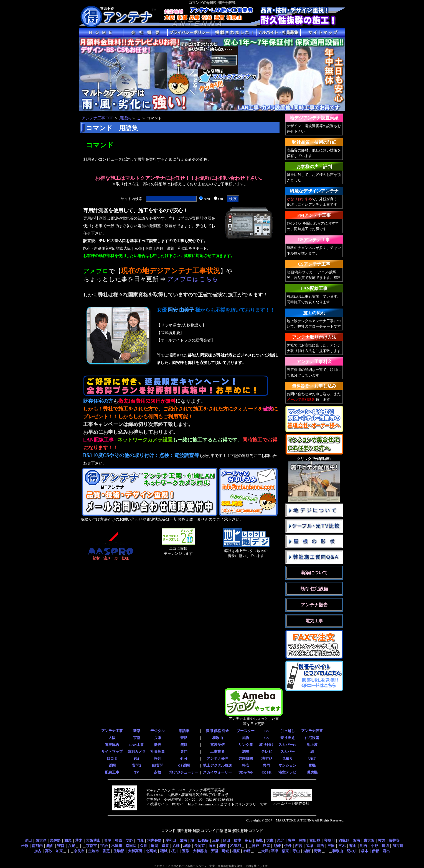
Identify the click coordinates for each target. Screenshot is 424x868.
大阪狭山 (93, 840)
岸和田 (171, 840)
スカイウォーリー (217, 772)
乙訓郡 (236, 846)
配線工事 (112, 772)
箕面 (50, 846)
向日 (212, 846)
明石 (364, 846)
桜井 (175, 851)
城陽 (187, 846)
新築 (137, 731)
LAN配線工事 (314, 288)
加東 (59, 851)
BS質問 (158, 766)
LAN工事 (137, 745)
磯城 (164, 851)
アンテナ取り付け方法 (314, 337)
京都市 (91, 846)
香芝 (106, 851)
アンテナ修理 (217, 759)
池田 (28, 840)
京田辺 (131, 846)
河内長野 (154, 840)
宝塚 (309, 846)
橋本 (365, 851)
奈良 (184, 738)
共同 (266, 766)
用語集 (125, 118)
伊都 (375, 851)
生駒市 (94, 851)
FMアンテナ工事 (314, 215)
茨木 (79, 840)
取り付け (266, 745)
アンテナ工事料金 (314, 362)
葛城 (225, 851)
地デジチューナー (184, 772)
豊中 (291, 840)
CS (266, 738)
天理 (214, 851)
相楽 (223, 846)
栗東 (285, 851)
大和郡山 (200, 851)
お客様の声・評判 (314, 167)
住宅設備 (312, 738)
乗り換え (288, 738)
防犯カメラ (137, 752)
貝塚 (108, 840)
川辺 (385, 846)
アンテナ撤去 (314, 605)
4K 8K (266, 772)
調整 (246, 752)
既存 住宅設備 (314, 589)
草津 (275, 851)
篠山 (353, 846)
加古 (38, 851)
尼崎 (277, 846)
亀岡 (154, 846)
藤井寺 (394, 840)
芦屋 (266, 846)
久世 (144, 846)
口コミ (112, 759)
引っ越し (288, 731)
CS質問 (184, 766)
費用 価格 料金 (217, 731)
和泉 (68, 840)
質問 (112, 766)
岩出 (386, 851)
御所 (247, 851)
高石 (248, 840)
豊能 (302, 840)
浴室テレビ (287, 772)
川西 (320, 846)
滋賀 (246, 738)
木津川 (117, 846)
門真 (140, 840)
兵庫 (158, 738)
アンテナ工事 (112, 731)
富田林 (315, 840)
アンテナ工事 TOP (98, 118)
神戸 (255, 846)
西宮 (299, 846)
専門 (184, 752)
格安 (246, 766)
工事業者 (217, 752)
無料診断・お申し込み (314, 386)
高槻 (259, 840)
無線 (184, 745)
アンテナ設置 (312, 731)
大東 (270, 840)
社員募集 (158, 752)
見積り (287, 759)
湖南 (307, 851)
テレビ (267, 752)
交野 (129, 840)
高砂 (49, 851)
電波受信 (217, 745)
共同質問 (246, 759)
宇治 (104, 846)
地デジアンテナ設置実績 (314, 118)
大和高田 (135, 851)
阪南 (356, 840)
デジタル (158, 731)
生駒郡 (119, 851)
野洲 (318, 851)
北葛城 (151, 851)
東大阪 (369, 840)
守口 (61, 846)
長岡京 (200, 846)
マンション (287, 766)
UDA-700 (246, 772)
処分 (184, 759)
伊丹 (288, 846)
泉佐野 (55, 840)
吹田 (227, 840)
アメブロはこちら (193, 279)
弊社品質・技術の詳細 (314, 142)
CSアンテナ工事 (314, 264)
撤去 (158, 745)
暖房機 (312, 772)
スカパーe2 (287, 745)
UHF (312, 759)
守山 (296, 851)
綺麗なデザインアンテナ (314, 191)
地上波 (312, 745)
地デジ (267, 759)
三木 (342, 846)
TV (137, 772)
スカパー (288, 752)
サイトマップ (112, 752)
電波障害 (112, 745)
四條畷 (203, 840)
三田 (331, 846)
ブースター (246, 731)
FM (137, 759)
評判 (158, 759)
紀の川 (352, 851)
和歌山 (218, 738)
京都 (137, 738)
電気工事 (314, 621)
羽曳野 (344, 840)
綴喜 (165, 846)
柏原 (118, 840)
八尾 (72, 846)
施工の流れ (314, 313)
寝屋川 (329, 840)
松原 (25, 846)
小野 (374, 846)
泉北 (281, 840)
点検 (158, 772)
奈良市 (79, 851)
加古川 (398, 846)
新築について (314, 573)
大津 (265, 851)
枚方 (382, 840)
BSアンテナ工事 (314, 240)
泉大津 (41, 840)
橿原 (236, 851)
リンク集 (246, 745)
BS (266, 731)
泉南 (183, 840)
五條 (186, 851)
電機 (312, 766)
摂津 (237, 840)
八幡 (176, 846)
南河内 (37, 846)
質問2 (136, 766)
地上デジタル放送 (217, 766)
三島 (216, 840)
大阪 (112, 738)
